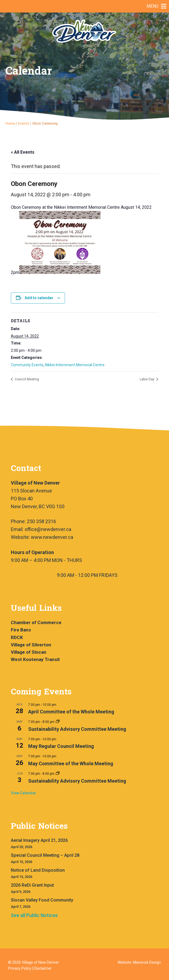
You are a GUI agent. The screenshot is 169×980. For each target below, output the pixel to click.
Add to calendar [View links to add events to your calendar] (39, 298)
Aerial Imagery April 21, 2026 (39, 840)
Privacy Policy (20, 968)
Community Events (27, 365)
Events (24, 123)
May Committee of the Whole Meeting (71, 764)
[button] (152, 6)
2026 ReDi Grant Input (32, 885)
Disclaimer (43, 968)
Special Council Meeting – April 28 (45, 855)
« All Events (23, 152)
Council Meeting (26, 379)
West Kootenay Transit (35, 659)
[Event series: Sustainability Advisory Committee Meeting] (58, 722)
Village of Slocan (29, 652)
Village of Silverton (31, 645)
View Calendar (24, 793)
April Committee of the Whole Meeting (71, 712)
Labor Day (147, 379)
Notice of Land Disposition (38, 870)
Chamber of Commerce (36, 622)
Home (10, 123)
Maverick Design (147, 962)
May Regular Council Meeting (61, 746)
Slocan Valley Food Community (42, 900)
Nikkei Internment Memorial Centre (75, 365)
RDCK (17, 637)
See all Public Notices (34, 915)
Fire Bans (21, 630)
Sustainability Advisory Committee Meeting (77, 729)
